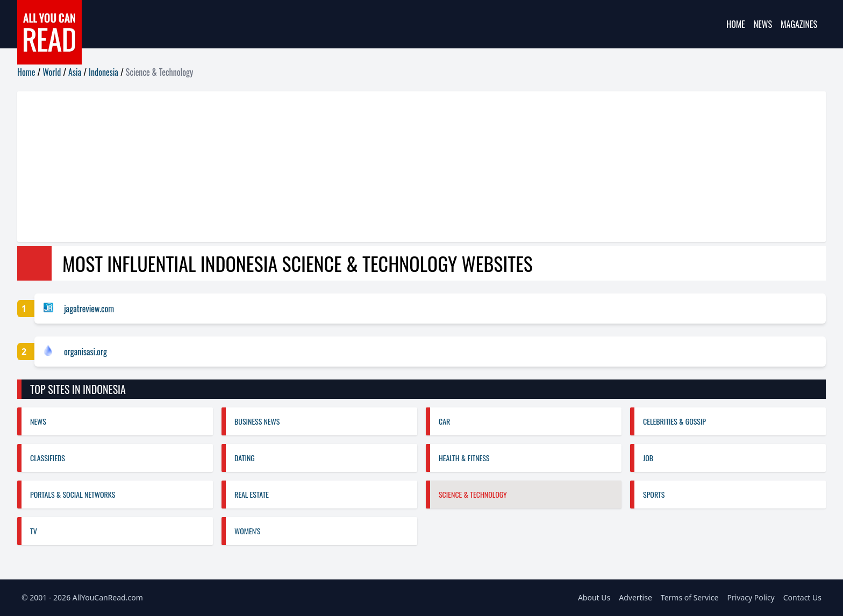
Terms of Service (690, 597)
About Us (594, 597)
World (52, 72)
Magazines (799, 24)
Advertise (635, 597)
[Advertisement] (340, 167)
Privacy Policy (751, 597)
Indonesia (103, 72)
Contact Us (802, 597)
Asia (75, 72)
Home (736, 24)
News (763, 24)
